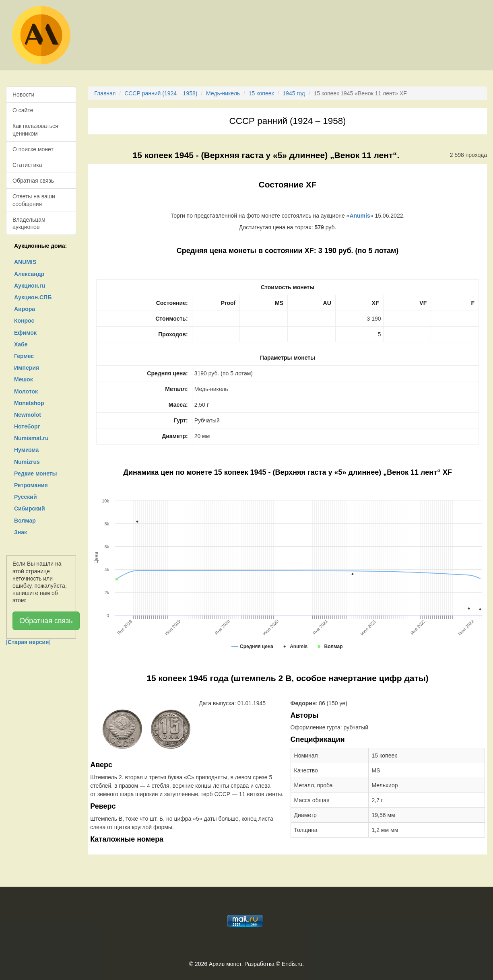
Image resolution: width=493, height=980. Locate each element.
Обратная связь (33, 181)
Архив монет (225, 964)
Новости (23, 95)
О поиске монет (33, 149)
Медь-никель (223, 93)
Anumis (360, 216)
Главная (105, 93)
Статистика (27, 165)
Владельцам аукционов (29, 223)
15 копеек (261, 93)
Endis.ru (292, 964)
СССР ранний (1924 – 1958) (161, 93)
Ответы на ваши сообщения (34, 200)
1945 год (294, 93)
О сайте (23, 110)
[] (28, 642)
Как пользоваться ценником (35, 130)
